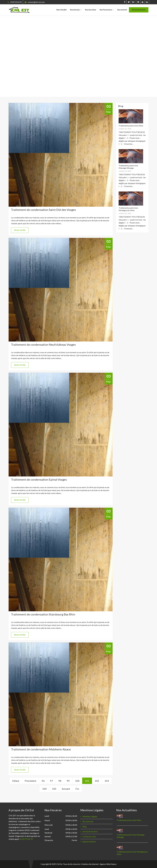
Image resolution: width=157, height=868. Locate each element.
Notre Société (61, 10)
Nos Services (75, 10)
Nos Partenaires (106, 10)
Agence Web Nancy (108, 864)
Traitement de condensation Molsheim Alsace (41, 749)
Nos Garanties (91, 10)
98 (60, 781)
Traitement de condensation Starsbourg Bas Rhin (43, 614)
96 (43, 781)
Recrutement (122, 10)
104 (44, 789)
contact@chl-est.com (36, 2)
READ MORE (20, 230)
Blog (84, 826)
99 (68, 781)
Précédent (30, 781)
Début (16, 781)
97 (52, 781)
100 (77, 781)
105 (54, 789)
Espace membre (89, 842)
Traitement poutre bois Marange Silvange (128, 167)
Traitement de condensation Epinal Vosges (39, 479)
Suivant (66, 789)
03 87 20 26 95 (16, 2)
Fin (77, 789)
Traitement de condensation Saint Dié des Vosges (43, 210)
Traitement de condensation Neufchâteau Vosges (43, 344)
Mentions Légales (90, 816)
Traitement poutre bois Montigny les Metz (128, 209)
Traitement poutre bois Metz (131, 126)
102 (97, 781)
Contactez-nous (89, 836)
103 (107, 781)
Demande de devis (139, 10)
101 (87, 781)
